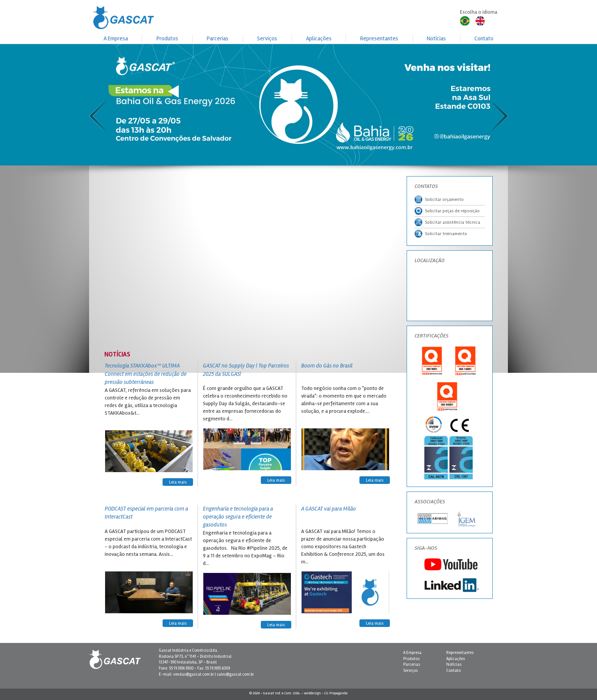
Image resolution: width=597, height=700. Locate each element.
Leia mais (178, 482)
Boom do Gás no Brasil (327, 366)
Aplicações (319, 38)
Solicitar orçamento (439, 200)
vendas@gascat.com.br (194, 674)
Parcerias (218, 38)
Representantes (379, 38)
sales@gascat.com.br (235, 674)
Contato (484, 38)
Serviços (267, 38)
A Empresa (116, 38)
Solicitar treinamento (441, 234)
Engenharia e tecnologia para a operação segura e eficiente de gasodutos (238, 517)
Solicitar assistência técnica (447, 222)
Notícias (436, 38)
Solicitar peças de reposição (447, 211)
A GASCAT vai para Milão (329, 509)
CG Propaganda (336, 693)
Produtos (167, 38)
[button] (298, 79)
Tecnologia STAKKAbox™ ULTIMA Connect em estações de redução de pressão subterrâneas (146, 374)
